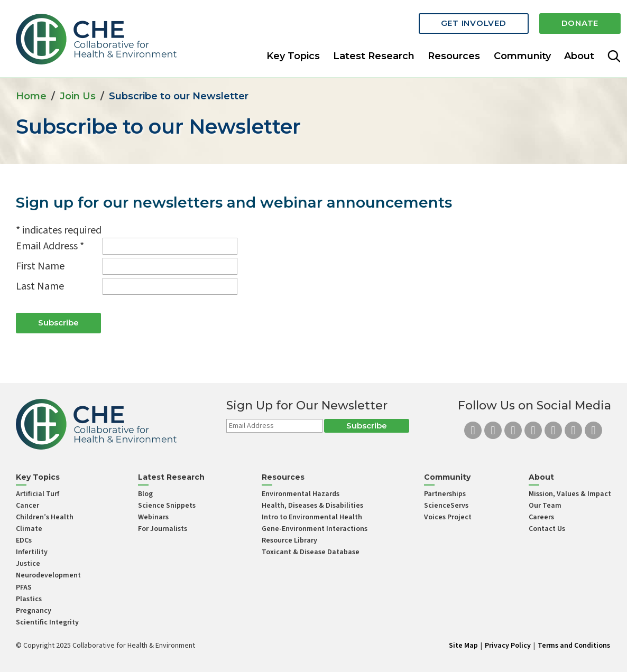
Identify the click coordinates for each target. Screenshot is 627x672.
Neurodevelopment (48, 575)
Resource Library (289, 540)
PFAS (24, 587)
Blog (145, 494)
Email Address (50, 246)
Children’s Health (45, 517)
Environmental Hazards (301, 494)
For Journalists (163, 529)
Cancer (27, 506)
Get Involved (474, 22)
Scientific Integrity (47, 622)
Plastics (29, 599)
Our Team (545, 506)
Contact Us (547, 529)
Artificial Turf (38, 494)
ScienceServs (446, 506)
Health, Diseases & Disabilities (312, 506)
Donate (580, 22)
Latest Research (374, 55)
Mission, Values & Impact (570, 494)
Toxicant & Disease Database (311, 552)
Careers (541, 517)
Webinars (153, 517)
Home (31, 96)
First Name (40, 266)
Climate (29, 529)
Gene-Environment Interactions (315, 529)
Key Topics (293, 55)
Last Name (40, 286)
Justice (28, 564)
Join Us (78, 96)
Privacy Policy (508, 646)
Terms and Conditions (574, 646)
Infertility (32, 552)
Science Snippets (167, 506)
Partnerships (445, 494)
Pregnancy (34, 611)
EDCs (24, 540)
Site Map (463, 646)
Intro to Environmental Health (312, 517)
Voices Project (448, 517)
